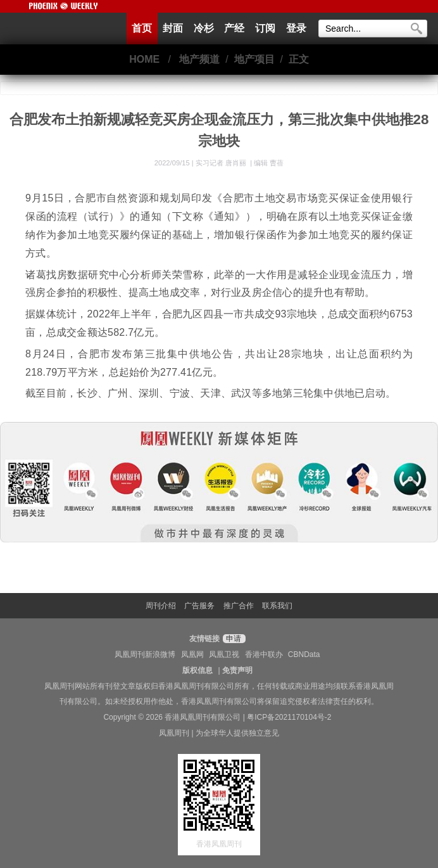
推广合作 (239, 606)
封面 (173, 28)
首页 (142, 28)
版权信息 (197, 670)
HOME (144, 59)
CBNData (304, 654)
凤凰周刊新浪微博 (145, 654)
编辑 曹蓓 (269, 163)
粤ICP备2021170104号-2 (289, 717)
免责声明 (237, 670)
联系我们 (277, 606)
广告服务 (199, 606)
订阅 (265, 28)
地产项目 (254, 59)
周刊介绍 (161, 606)
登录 (296, 28)
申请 (233, 639)
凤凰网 (192, 654)
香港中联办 (264, 654)
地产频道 (199, 59)
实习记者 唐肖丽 (222, 163)
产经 (234, 28)
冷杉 (204, 28)
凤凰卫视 (224, 654)
